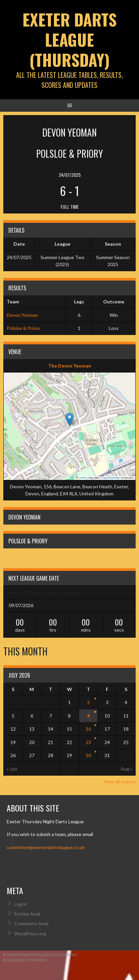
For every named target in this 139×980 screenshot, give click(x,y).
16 (88, 729)
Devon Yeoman (22, 315)
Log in (21, 904)
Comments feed (31, 923)
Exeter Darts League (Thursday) (69, 39)
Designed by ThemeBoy (25, 960)
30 (88, 755)
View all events (120, 781)
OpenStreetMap (111, 478)
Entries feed (27, 914)
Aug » (126, 769)
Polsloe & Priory (23, 328)
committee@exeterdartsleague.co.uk (46, 847)
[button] (69, 419)
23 (88, 742)
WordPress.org (30, 934)
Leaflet (81, 478)
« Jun (12, 769)
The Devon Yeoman (70, 366)
